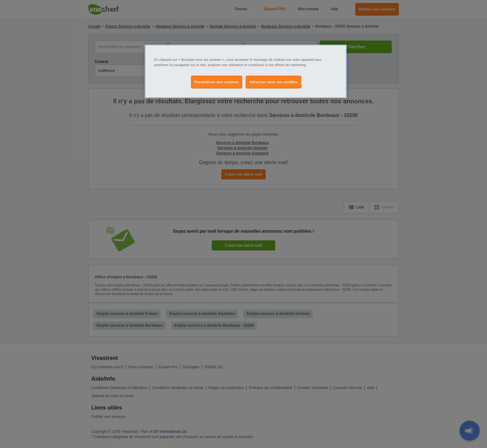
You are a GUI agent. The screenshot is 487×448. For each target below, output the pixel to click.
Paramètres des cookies (217, 82)
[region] (246, 71)
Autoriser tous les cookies (273, 82)
